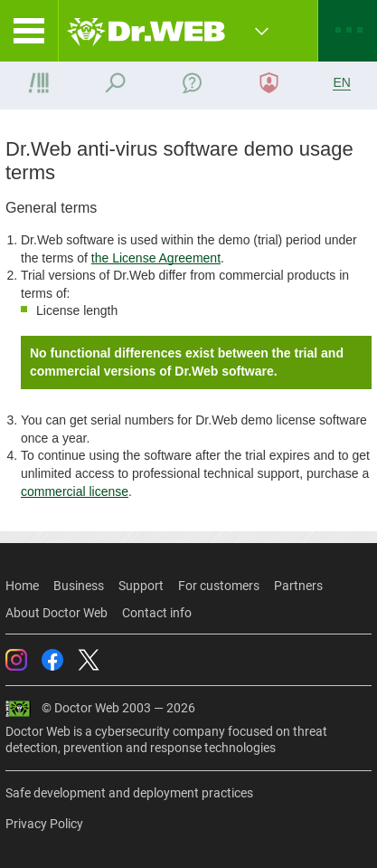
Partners (298, 586)
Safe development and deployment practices (129, 793)
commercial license (75, 491)
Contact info (157, 613)
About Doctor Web (57, 613)
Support (141, 586)
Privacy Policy (44, 824)
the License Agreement (156, 258)
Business (79, 586)
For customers (219, 586)
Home (22, 586)
